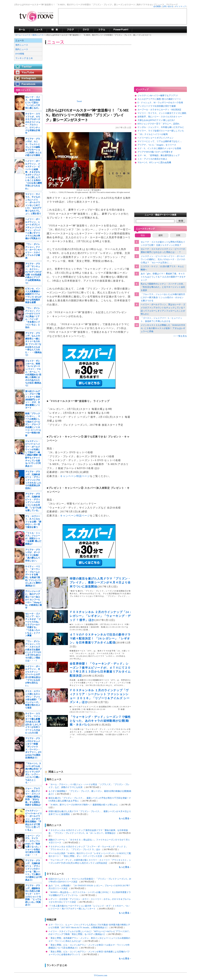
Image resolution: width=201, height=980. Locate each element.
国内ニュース (38, 35)
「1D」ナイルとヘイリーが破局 (153, 134)
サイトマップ (180, 6)
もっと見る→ (125, 818)
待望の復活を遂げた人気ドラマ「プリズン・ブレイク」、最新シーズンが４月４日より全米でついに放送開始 (100, 583)
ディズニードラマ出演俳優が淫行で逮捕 (157, 106)
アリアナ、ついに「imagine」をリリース (157, 145)
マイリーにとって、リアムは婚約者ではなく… (160, 141)
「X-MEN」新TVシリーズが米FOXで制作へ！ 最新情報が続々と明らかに (83, 805)
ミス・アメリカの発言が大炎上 (152, 159)
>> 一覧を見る (180, 336)
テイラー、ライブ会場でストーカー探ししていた (161, 131)
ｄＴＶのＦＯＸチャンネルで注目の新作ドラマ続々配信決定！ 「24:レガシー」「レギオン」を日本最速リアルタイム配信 (100, 639)
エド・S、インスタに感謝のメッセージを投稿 (159, 148)
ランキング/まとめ (24, 58)
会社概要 (157, 6)
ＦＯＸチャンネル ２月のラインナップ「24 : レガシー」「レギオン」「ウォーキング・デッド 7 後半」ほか (100, 616)
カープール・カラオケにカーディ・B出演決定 (159, 110)
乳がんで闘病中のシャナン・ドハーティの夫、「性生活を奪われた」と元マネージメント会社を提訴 (163, 287)
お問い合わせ (168, 6)
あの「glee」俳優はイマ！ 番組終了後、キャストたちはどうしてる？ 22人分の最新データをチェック (163, 277)
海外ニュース (22, 45)
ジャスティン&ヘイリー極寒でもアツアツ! (158, 95)
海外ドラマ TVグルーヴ (22, 30)
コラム (102, 30)
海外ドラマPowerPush (121, 30)
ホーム (18, 35)
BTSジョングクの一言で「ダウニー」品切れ (159, 124)
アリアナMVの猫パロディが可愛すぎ (155, 152)
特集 (54, 30)
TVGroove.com (100, 975)
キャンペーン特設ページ (75, 476)
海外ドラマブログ (70, 30)
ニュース (27, 35)
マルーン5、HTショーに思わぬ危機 (154, 162)
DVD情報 (20, 54)
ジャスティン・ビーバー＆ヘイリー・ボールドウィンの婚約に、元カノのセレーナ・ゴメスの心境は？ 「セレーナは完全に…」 (163, 259)
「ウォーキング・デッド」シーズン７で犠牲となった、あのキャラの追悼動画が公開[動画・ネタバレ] (100, 721)
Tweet (79, 101)
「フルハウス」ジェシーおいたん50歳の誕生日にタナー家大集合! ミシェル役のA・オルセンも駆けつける (163, 297)
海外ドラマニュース (38, 30)
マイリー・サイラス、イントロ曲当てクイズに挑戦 (162, 113)
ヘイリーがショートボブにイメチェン (156, 138)
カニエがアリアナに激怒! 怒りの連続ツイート (159, 99)
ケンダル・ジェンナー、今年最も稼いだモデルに (161, 127)
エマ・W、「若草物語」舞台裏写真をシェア (159, 155)
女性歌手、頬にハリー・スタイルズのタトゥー (160, 117)
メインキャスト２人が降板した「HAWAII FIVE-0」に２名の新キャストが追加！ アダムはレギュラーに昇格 (163, 328)
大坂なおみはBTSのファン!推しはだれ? (156, 120)
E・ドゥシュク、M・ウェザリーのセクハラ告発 (160, 103)
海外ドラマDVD (86, 30)
